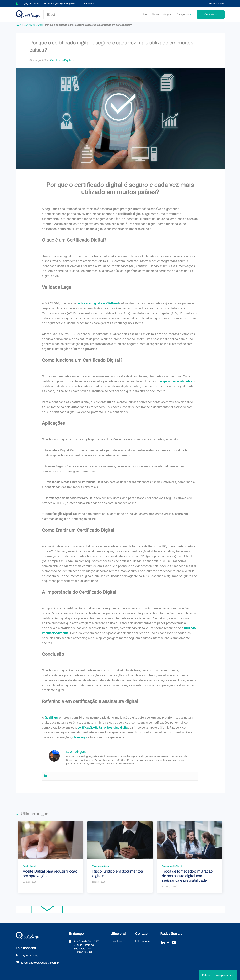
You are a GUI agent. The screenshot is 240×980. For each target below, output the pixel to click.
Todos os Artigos (162, 14)
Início (144, 14)
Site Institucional (217, 4)
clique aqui (80, 737)
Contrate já (211, 14)
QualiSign (28, 15)
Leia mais (50, 857)
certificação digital (90, 727)
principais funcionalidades (174, 381)
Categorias (183, 14)
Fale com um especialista (218, 975)
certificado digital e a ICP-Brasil (98, 303)
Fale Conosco (143, 941)
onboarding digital (116, 727)
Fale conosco (90, 4)
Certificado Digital (33, 25)
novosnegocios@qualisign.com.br (63, 4)
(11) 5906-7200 (31, 4)
